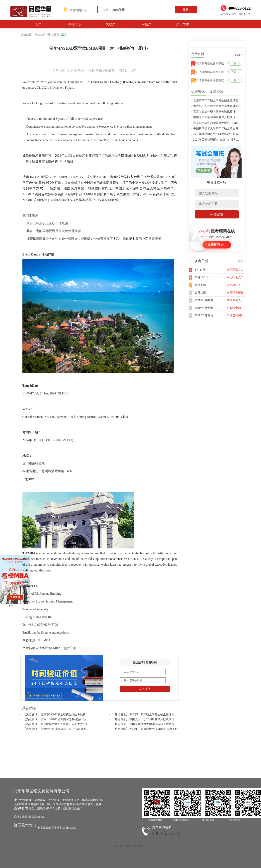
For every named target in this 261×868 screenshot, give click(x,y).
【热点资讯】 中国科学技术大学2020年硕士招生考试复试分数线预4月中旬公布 (161, 724)
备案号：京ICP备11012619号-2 (130, 846)
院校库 (111, 24)
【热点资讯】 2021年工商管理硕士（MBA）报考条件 (145, 729)
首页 (38, 24)
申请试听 (217, 215)
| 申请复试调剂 (235, 315)
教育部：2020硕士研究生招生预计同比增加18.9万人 (225, 106)
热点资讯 (53, 35)
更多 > (241, 261)
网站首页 (40, 35)
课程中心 (75, 24)
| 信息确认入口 (235, 285)
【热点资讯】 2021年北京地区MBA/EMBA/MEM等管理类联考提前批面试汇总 (71, 729)
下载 (235, 63)
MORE (239, 55)
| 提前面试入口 (235, 270)
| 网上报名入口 (235, 277)
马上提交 (145, 689)
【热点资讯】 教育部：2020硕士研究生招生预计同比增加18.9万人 (153, 715)
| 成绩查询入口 (235, 300)
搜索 (186, 10)
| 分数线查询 (233, 308)
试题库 (147, 24)
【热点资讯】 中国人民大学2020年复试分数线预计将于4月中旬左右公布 (157, 719)
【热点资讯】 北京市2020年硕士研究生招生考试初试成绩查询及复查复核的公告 (73, 715)
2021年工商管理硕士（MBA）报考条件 (218, 140)
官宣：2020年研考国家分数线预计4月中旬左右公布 (225, 112)
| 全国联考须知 (235, 293)
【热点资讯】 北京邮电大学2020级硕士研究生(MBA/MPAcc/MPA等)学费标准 (71, 724)
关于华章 (183, 24)
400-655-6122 (166, 833)
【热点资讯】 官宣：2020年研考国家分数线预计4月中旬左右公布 (64, 719)
